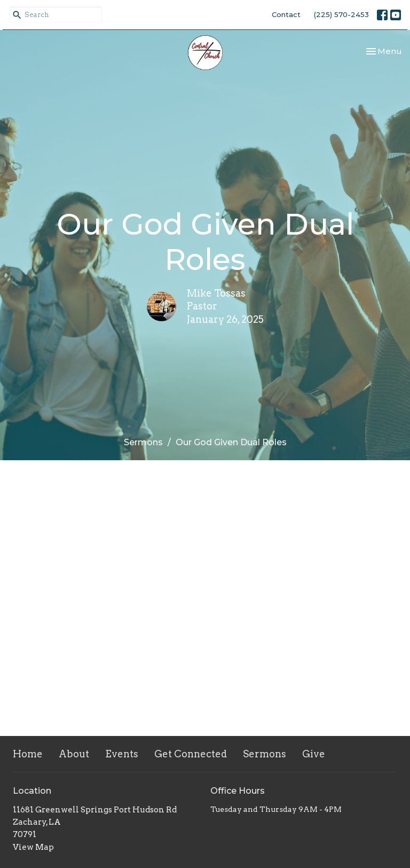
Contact (286, 14)
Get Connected (191, 754)
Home (28, 754)
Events (122, 754)
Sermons (143, 442)
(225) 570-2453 (341, 14)
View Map (33, 847)
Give (314, 754)
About (74, 754)
